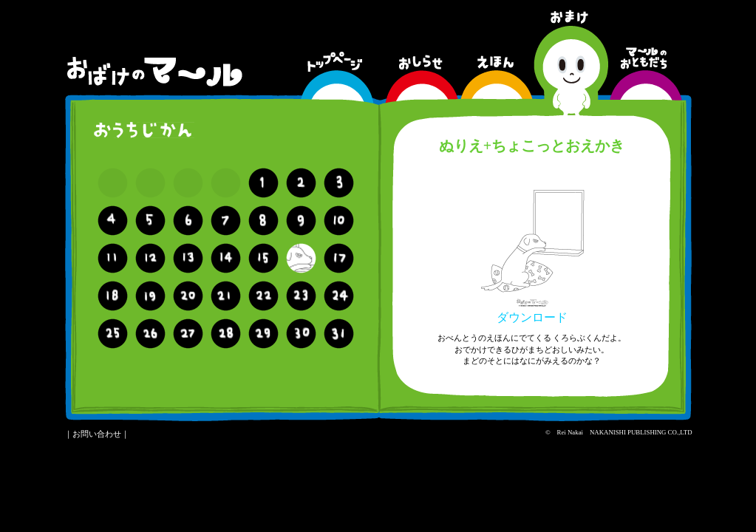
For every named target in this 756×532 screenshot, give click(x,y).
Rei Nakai (570, 432)
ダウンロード (532, 312)
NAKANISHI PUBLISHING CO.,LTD (641, 432)
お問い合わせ (97, 434)
